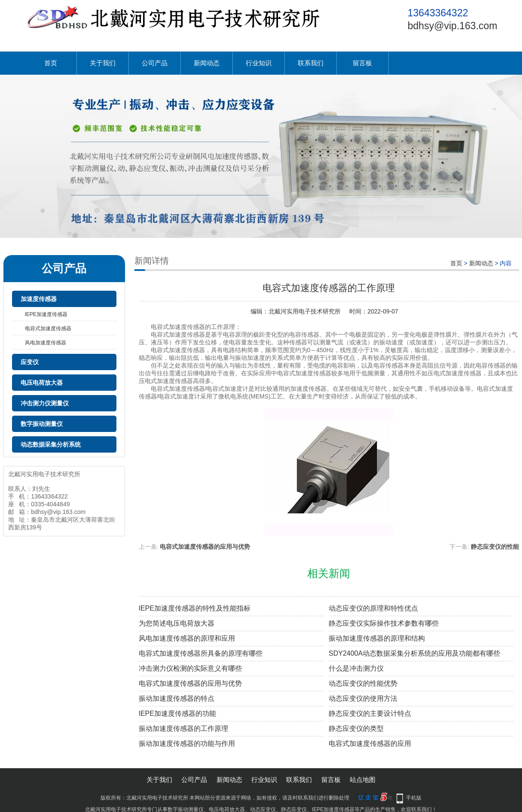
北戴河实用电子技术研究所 (305, 311)
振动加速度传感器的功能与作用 (187, 744)
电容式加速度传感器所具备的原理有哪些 (201, 653)
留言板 (362, 63)
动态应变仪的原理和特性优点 (373, 608)
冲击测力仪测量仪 (45, 403)
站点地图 (363, 780)
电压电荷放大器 (42, 383)
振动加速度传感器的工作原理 (183, 728)
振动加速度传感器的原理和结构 (377, 638)
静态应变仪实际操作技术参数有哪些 (384, 623)
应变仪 (30, 362)
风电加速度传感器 (46, 343)
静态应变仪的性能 (495, 547)
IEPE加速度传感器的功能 (177, 713)
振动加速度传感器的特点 (177, 698)
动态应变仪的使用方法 (363, 698)
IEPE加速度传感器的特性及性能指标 (195, 608)
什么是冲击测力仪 (356, 668)
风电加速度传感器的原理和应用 (187, 638)
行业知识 (259, 63)
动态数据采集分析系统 (51, 444)
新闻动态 (207, 63)
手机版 (414, 798)
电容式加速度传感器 (48, 328)
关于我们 (103, 63)
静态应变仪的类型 (356, 728)
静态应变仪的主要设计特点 (370, 713)
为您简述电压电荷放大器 (177, 623)
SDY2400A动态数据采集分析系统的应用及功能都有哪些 (414, 653)
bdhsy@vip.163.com (453, 26)
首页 (51, 63)
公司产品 (155, 63)
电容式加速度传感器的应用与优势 (205, 547)
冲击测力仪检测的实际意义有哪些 (190, 668)
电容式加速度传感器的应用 (370, 744)
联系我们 (311, 63)
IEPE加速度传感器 (46, 314)
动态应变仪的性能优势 (363, 683)
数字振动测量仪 (42, 424)
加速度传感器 (39, 299)
